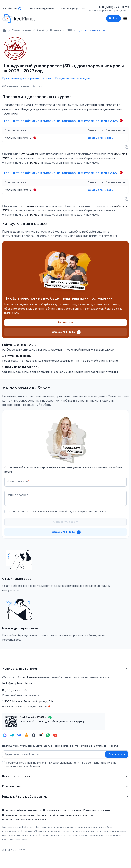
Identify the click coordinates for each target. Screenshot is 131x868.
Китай (41, 30)
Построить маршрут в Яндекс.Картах (26, 706)
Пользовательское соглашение (62, 810)
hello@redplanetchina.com (20, 684)
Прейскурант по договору (18, 815)
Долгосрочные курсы (91, 30)
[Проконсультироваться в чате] (65, 332)
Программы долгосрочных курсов (27, 78)
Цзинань (56, 30)
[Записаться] (65, 323)
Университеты (22, 30)
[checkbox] (6, 512)
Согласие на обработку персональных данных (65, 815)
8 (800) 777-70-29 (115, 7)
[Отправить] (65, 522)
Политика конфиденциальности (22, 810)
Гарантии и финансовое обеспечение (25, 820)
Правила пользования (97, 810)
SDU (69, 30)
